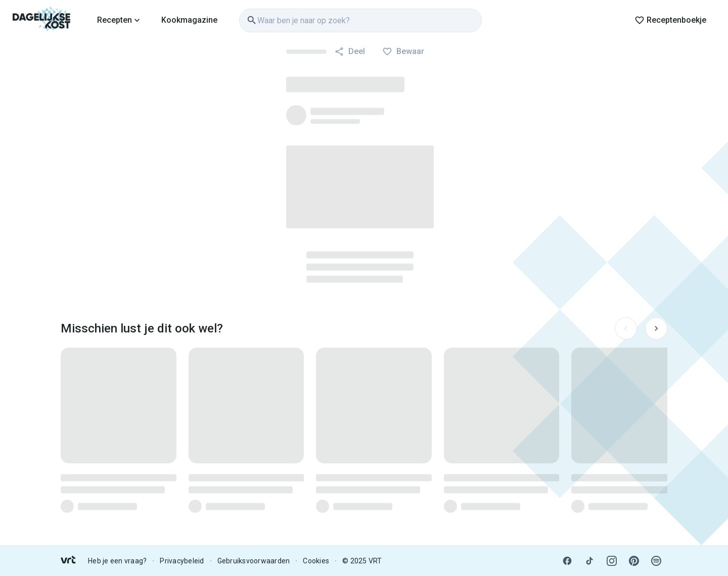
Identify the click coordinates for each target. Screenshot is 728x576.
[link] (42, 20)
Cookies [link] (316, 561)
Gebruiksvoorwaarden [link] (254, 561)
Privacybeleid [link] (182, 561)
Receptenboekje (670, 20)
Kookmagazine (189, 20)
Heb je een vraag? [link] (117, 561)
